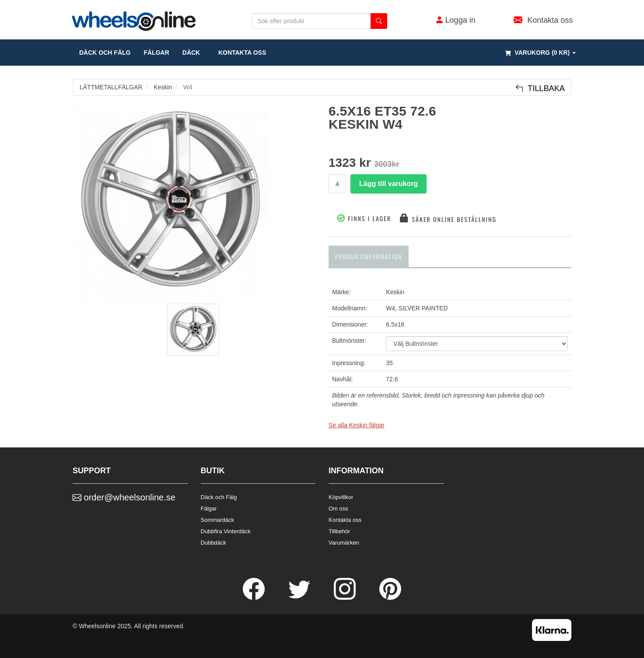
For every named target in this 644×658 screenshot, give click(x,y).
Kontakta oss (240, 53)
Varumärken (344, 543)
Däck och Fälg (219, 497)
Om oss (338, 508)
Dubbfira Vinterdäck (226, 531)
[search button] (379, 21)
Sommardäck (218, 520)
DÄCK (191, 53)
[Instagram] (346, 598)
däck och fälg (105, 53)
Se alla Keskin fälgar (357, 425)
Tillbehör (339, 531)
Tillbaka (540, 88)
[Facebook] (255, 598)
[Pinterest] (390, 598)
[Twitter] (300, 598)
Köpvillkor (341, 497)
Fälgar (209, 508)
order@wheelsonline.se (124, 497)
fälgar (156, 53)
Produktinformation (369, 256)
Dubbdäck (214, 543)
